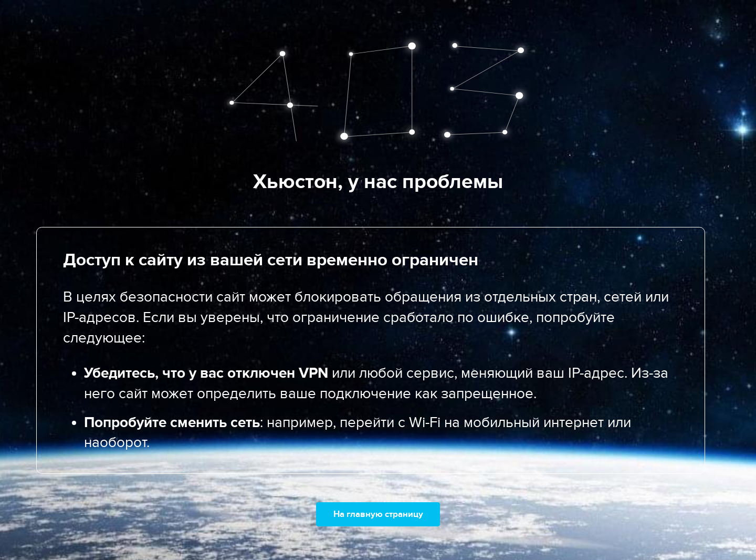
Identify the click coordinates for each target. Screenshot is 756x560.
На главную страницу (378, 514)
